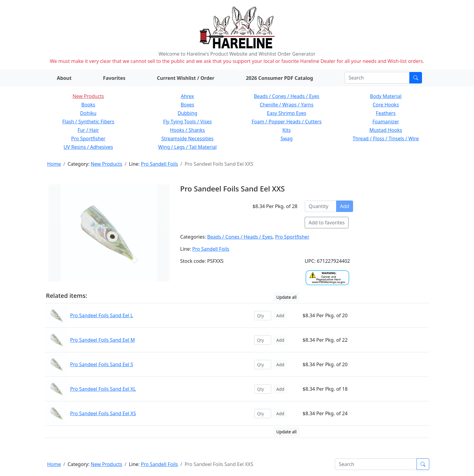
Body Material (386, 96)
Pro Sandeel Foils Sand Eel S (102, 364)
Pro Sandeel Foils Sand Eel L (102, 315)
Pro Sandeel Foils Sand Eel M (102, 340)
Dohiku (88, 113)
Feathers (386, 113)
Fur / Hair (88, 130)
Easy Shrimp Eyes (287, 113)
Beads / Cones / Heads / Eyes (287, 96)
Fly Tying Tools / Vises (188, 122)
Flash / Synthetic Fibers (88, 122)
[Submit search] (416, 78)
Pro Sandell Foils (159, 164)
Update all (286, 297)
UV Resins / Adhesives (88, 147)
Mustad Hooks (386, 130)
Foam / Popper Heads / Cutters (287, 122)
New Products (88, 96)
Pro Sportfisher (88, 139)
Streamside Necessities (188, 139)
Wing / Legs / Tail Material (187, 147)
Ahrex (187, 96)
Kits (286, 130)
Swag (287, 139)
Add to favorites (327, 223)
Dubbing (187, 113)
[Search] (377, 78)
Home (54, 164)
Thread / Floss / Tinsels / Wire (386, 139)
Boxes (188, 105)
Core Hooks (386, 105)
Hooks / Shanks (187, 130)
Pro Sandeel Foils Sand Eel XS (103, 413)
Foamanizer (386, 122)
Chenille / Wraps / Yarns (287, 105)
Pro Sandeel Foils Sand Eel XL (103, 389)
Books (88, 105)
